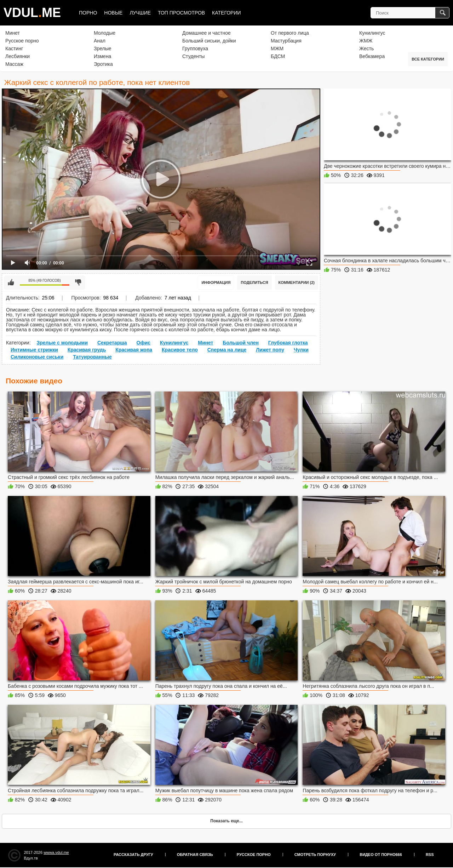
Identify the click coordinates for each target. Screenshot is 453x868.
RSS (430, 855)
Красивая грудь (87, 350)
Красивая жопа (134, 350)
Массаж (14, 64)
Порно (88, 13)
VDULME (32, 13)
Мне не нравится (78, 282)
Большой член (241, 343)
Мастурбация (286, 41)
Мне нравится (11, 282)
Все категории (428, 59)
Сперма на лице (227, 350)
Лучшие (140, 13)
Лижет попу (270, 350)
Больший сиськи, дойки (209, 41)
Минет (13, 33)
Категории (226, 13)
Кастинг (14, 48)
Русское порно (22, 41)
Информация (216, 282)
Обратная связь (195, 855)
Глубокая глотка (288, 343)
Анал (100, 41)
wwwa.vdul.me (56, 852)
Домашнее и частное (207, 33)
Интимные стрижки (34, 350)
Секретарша (112, 343)
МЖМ (277, 48)
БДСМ (278, 56)
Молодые (105, 33)
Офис (144, 343)
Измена (102, 56)
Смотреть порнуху (315, 855)
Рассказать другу (133, 855)
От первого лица (290, 33)
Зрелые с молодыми (62, 343)
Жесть (366, 48)
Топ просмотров (181, 13)
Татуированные (92, 357)
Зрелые (103, 48)
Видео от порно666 (381, 855)
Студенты (193, 56)
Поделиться (254, 282)
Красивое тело (180, 350)
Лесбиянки (18, 56)
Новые (113, 13)
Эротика (103, 64)
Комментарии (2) (297, 282)
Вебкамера (372, 56)
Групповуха (195, 48)
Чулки (301, 350)
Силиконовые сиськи (37, 357)
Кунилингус (372, 33)
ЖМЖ (366, 41)
